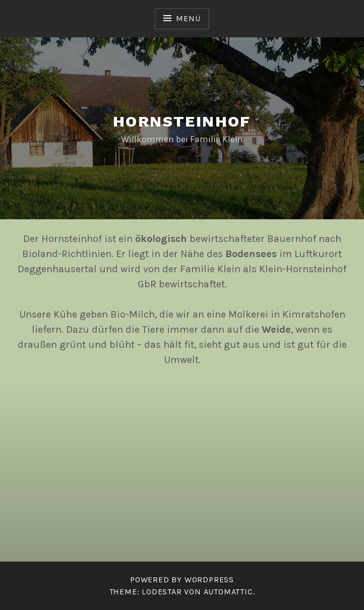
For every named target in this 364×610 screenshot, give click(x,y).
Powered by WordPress (182, 579)
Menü (188, 18)
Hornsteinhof (182, 121)
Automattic (228, 592)
